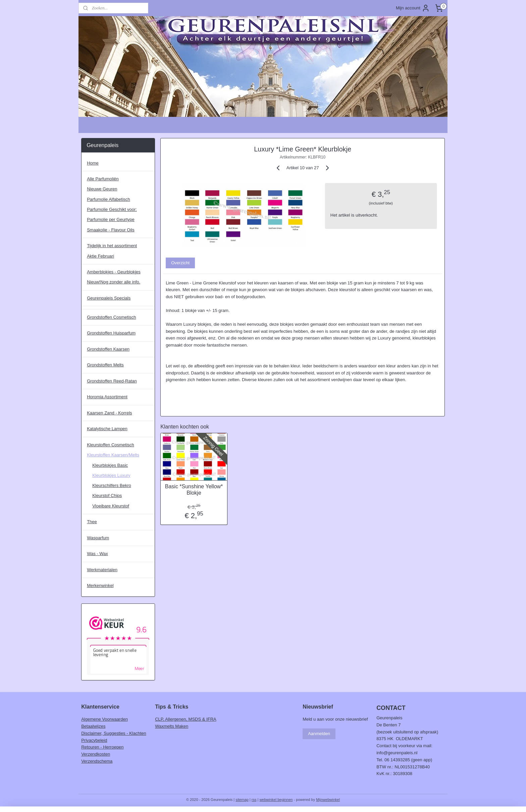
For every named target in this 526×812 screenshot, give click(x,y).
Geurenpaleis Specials (109, 298)
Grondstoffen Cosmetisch (111, 317)
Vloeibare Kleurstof (111, 506)
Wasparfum (98, 538)
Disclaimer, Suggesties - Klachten (114, 733)
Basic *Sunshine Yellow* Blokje (194, 490)
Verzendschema (97, 761)
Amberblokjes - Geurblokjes (114, 272)
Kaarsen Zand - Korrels (109, 413)
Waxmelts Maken (172, 726)
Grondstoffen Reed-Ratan (112, 381)
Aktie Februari (100, 256)
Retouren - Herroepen (102, 747)
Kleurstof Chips (107, 495)
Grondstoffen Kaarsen (108, 349)
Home (93, 163)
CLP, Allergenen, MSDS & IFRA (186, 719)
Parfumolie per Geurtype (111, 219)
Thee (92, 522)
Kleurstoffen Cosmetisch (111, 445)
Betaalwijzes (93, 726)
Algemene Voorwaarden (104, 719)
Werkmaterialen (102, 570)
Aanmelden (319, 734)
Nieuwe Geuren (102, 189)
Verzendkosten (96, 754)
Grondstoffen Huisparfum (111, 333)
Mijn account (413, 8)
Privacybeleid (94, 740)
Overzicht (180, 263)
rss (254, 800)
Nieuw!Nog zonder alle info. (114, 282)
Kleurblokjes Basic (110, 465)
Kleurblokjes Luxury (111, 475)
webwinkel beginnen (276, 800)
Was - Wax (97, 554)
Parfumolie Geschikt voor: (112, 209)
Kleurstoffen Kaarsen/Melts (113, 455)
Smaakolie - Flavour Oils (111, 230)
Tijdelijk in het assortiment (112, 246)
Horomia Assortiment (107, 397)
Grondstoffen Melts (105, 365)
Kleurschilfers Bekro (112, 485)
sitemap (242, 800)
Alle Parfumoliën (103, 179)
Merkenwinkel (100, 585)
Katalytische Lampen (107, 429)
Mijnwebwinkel (328, 800)
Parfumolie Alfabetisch (109, 199)
